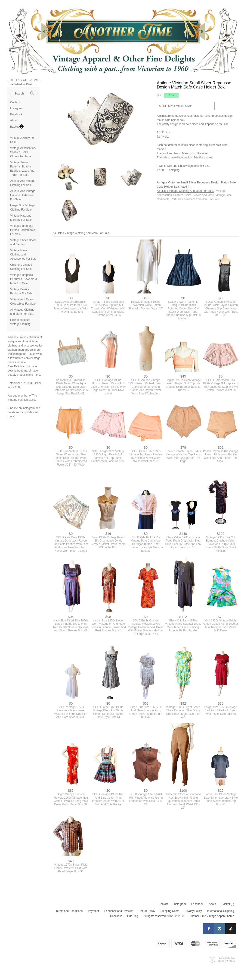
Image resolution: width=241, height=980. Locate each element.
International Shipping (221, 911)
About (14, 120)
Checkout (116, 916)
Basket (15, 127)
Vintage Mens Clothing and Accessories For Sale (23, 255)
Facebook (16, 114)
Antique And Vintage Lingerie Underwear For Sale (23, 195)
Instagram (16, 108)
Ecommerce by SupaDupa (227, 959)
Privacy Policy (193, 911)
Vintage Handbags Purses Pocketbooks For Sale (23, 230)
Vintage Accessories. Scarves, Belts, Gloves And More (23, 152)
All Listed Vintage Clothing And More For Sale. (185, 191)
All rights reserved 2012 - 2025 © (164, 916)
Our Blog (133, 916)
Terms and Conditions (69, 911)
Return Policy (147, 911)
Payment (93, 911)
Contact (15, 102)
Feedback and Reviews (119, 911)
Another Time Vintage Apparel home (212, 916)
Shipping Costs (170, 911)
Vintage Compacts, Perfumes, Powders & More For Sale (24, 279)
